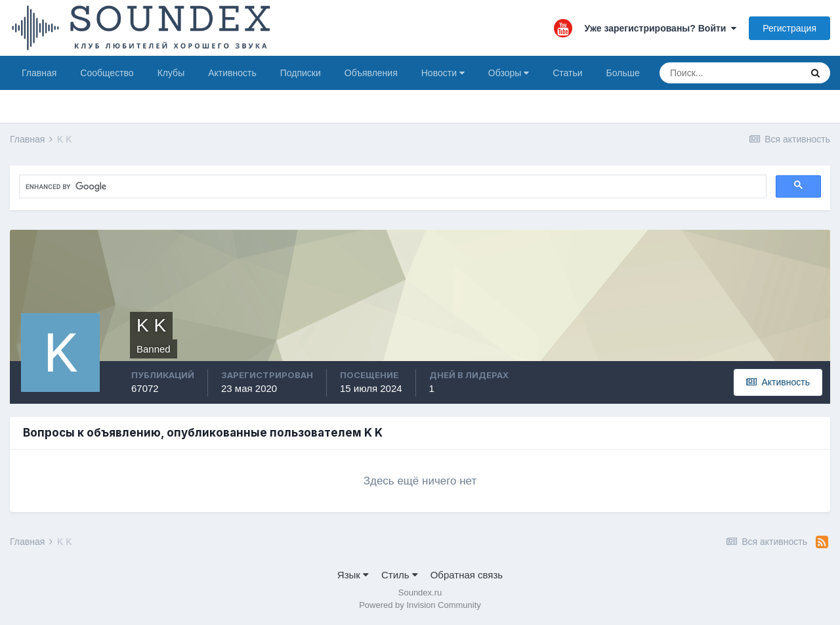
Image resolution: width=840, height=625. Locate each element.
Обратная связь (467, 575)
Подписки (301, 73)
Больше (623, 73)
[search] (140, 187)
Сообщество (107, 73)
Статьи (567, 73)
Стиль (400, 575)
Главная (39, 73)
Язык (353, 575)
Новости (443, 73)
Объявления (371, 73)
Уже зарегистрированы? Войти (661, 28)
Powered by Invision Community (420, 605)
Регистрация (789, 28)
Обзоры (509, 73)
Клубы (171, 73)
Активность (232, 73)
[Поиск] (730, 73)
